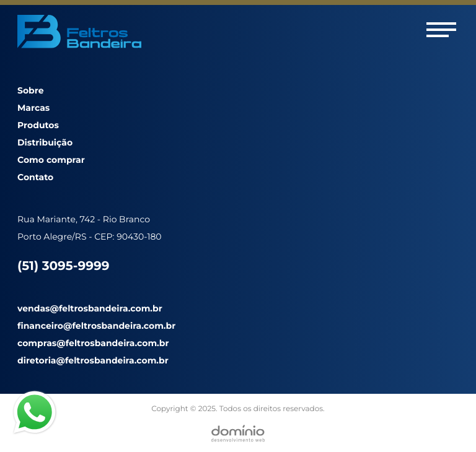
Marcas (33, 108)
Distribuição (45, 142)
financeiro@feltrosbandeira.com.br (96, 326)
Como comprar (51, 160)
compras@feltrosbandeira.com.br (93, 343)
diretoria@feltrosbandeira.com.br (93, 360)
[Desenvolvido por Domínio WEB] (238, 433)
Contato (35, 177)
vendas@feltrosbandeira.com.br (90, 308)
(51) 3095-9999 (63, 266)
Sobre (31, 90)
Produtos (38, 125)
